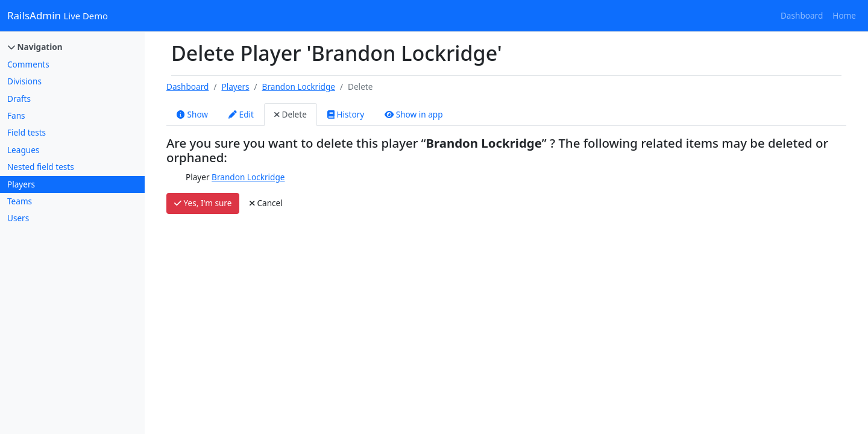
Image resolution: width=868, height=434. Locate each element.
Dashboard (802, 15)
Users (18, 218)
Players (21, 184)
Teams (20, 201)
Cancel (266, 203)
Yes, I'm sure (203, 203)
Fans (16, 115)
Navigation (35, 47)
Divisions (24, 81)
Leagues (23, 150)
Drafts (19, 99)
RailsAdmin (58, 15)
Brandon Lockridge (299, 86)
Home (844, 15)
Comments (28, 64)
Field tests (27, 132)
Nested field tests (41, 167)
